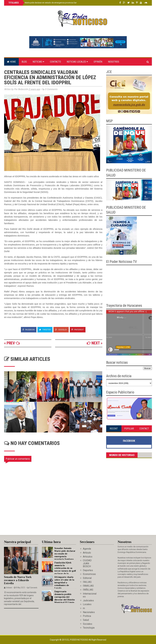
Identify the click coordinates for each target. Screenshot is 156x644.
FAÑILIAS (88, 590)
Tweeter (45, 330)
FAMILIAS (88, 586)
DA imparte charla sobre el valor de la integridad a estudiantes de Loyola (64, 583)
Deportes (88, 570)
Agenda (87, 549)
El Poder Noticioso (78, 640)
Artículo (87, 553)
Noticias (38, 62)
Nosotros (114, 62)
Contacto (55, 62)
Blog (24, 62)
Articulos (88, 557)
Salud (86, 620)
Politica (87, 616)
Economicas (89, 574)
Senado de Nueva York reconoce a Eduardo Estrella (18, 580)
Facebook (29, 330)
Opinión (98, 62)
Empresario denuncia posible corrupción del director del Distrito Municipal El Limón (65, 597)
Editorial (87, 578)
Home (11, 62)
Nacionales (89, 612)
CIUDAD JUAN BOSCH (87, 563)
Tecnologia (89, 628)
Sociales (88, 624)
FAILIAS (87, 582)
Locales (87, 604)
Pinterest (78, 330)
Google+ (61, 330)
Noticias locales (77, 62)
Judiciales (88, 600)
